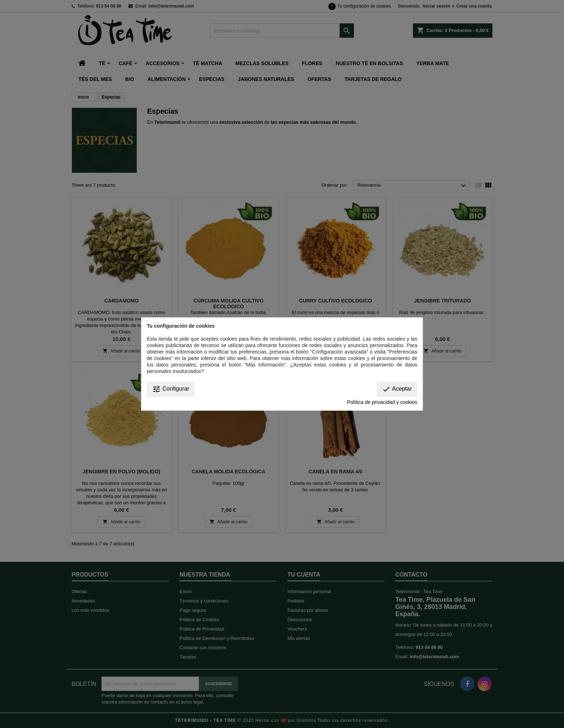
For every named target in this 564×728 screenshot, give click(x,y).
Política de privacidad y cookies (382, 402)
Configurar (171, 389)
